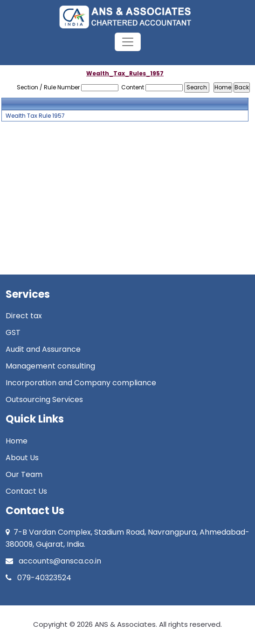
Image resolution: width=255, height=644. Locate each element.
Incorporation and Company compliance (81, 383)
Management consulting (50, 366)
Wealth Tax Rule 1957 (35, 116)
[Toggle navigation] (128, 42)
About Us (22, 458)
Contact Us (26, 491)
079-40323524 (38, 578)
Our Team (24, 474)
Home (17, 441)
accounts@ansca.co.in (53, 561)
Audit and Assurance (43, 349)
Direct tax (24, 316)
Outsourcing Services (44, 399)
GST (13, 332)
